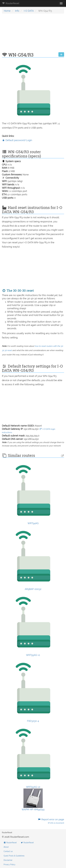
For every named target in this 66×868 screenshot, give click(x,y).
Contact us (8, 851)
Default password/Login (17, 140)
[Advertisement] (33, 34)
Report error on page (51, 821)
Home (7, 11)
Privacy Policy (9, 865)
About (6, 847)
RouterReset (11, 3)
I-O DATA (29, 11)
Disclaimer (8, 860)
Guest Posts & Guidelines (14, 856)
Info (17, 11)
